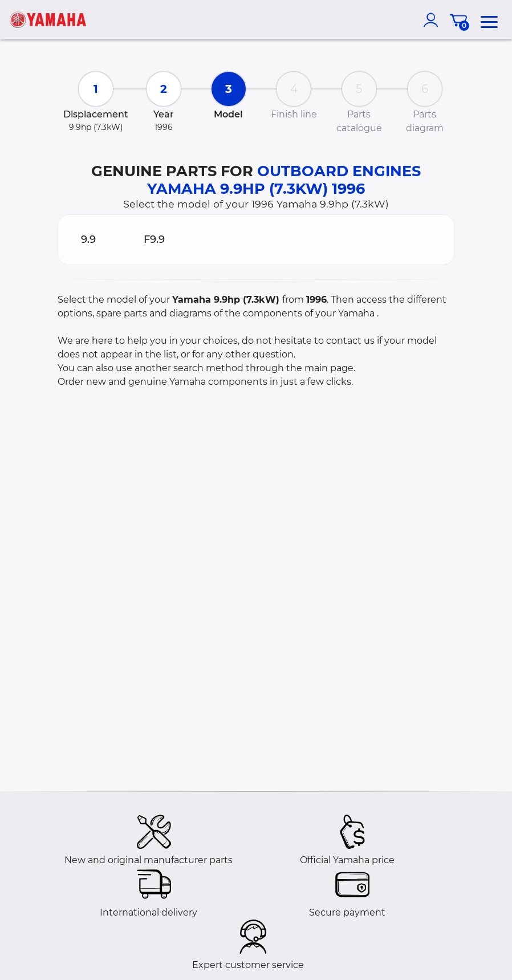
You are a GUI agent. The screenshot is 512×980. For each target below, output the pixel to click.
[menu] (489, 20)
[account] (433, 20)
